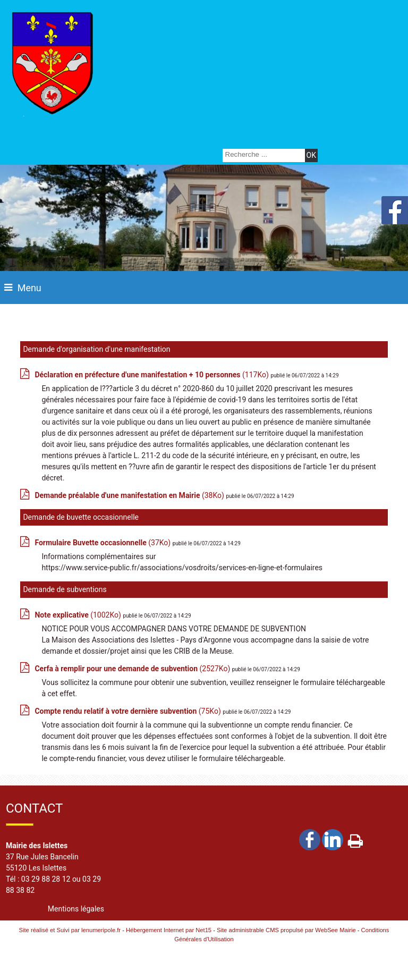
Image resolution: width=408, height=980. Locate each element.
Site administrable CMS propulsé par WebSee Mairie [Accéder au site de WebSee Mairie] (286, 930)
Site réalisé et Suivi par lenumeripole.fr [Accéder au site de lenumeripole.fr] (70, 930)
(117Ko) (152, 375)
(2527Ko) (133, 669)
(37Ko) (103, 543)
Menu (29, 288)
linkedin (333, 839)
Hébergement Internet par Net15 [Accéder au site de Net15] (169, 930)
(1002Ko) (79, 615)
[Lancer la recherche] (311, 155)
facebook (310, 839)
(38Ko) (130, 495)
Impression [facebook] (355, 839)
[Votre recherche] (262, 154)
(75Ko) (129, 711)
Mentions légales (76, 909)
